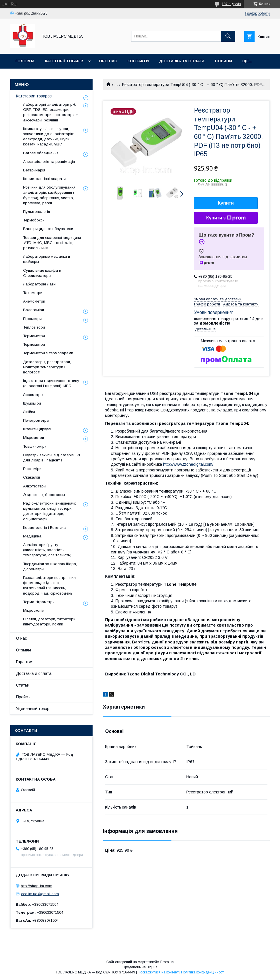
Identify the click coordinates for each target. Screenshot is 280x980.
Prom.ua (167, 962)
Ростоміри (32, 469)
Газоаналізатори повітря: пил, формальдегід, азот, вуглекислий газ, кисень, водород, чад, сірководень (50, 585)
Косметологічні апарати (44, 179)
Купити (226, 203)
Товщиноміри (35, 446)
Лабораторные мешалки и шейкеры (47, 259)
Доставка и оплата (34, 673)
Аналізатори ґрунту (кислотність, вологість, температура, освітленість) (47, 550)
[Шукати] (228, 36)
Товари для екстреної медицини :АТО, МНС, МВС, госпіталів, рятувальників (52, 243)
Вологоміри (34, 310)
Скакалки (32, 477)
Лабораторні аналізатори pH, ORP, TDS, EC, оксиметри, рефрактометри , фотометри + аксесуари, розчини (51, 112)
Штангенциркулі (37, 429)
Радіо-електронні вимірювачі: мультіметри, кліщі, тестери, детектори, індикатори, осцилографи (50, 511)
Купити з (226, 218)
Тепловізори (34, 327)
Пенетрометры (36, 420)
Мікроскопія (34, 610)
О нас (21, 638)
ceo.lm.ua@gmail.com (40, 894)
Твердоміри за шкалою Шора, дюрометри (50, 566)
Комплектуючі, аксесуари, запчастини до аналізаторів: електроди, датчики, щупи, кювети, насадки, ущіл (49, 137)
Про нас (108, 61)
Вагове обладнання (41, 153)
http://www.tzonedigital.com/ (188, 464)
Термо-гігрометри (39, 602)
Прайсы (23, 697)
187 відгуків (231, 4)
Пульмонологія (37, 212)
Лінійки (29, 412)
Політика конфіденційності (203, 972)
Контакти (138, 61)
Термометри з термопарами (48, 353)
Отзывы (23, 650)
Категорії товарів (64, 61)
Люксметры (33, 395)
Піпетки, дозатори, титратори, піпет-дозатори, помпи (50, 622)
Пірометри (32, 319)
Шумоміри (32, 403)
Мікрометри (34, 438)
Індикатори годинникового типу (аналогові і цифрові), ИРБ (51, 383)
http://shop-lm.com (37, 886)
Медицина (32, 536)
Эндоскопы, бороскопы (44, 495)
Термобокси (34, 220)
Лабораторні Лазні (40, 284)
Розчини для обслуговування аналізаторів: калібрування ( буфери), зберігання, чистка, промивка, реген (49, 195)
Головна (25, 61)
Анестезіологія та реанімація (49, 162)
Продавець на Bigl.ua (140, 967)
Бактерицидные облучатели (48, 229)
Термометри (34, 336)
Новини (223, 61)
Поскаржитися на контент (158, 972)
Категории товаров (34, 96)
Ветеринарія (34, 170)
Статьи (23, 685)
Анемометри (34, 301)
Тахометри (33, 293)
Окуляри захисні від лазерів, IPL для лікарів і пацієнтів (52, 458)
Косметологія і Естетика (44, 528)
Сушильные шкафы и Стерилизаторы (42, 273)
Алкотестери (34, 486)
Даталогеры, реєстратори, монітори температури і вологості (47, 367)
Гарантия (25, 662)
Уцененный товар (33, 709)
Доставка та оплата (182, 61)
